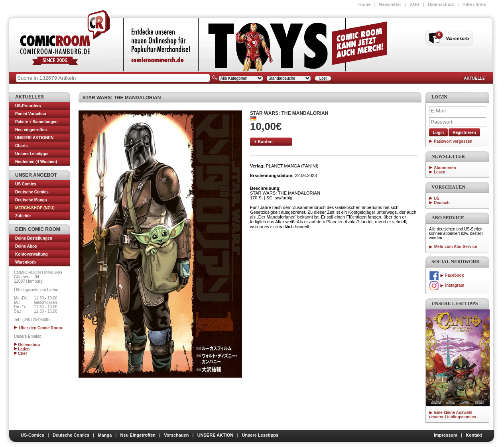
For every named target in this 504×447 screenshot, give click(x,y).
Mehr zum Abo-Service (453, 247)
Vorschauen (176, 435)
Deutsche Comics (32, 192)
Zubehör (23, 216)
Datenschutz (441, 4)
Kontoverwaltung (31, 254)
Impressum (446, 435)
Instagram (447, 285)
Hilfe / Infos (474, 4)
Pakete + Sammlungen (36, 122)
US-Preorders (28, 106)
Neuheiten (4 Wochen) (36, 162)
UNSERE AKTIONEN (34, 138)
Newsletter (390, 4)
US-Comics (32, 435)
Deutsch (442, 203)
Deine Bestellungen (34, 238)
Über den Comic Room (38, 328)
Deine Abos (26, 246)
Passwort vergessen (453, 141)
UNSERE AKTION (216, 435)
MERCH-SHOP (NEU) (35, 208)
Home (365, 4)
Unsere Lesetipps (32, 154)
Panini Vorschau (31, 114)
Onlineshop (27, 345)
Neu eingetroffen (31, 130)
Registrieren (464, 133)
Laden (22, 349)
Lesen (440, 172)
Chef (20, 353)
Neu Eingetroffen (138, 435)
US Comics (26, 184)
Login (438, 133)
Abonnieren (445, 168)
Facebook (446, 275)
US (437, 198)
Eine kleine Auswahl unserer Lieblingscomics (453, 415)
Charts (22, 146)
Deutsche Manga (31, 200)
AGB (414, 4)
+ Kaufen (263, 142)
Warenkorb (26, 262)
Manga (105, 435)
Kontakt (474, 435)
